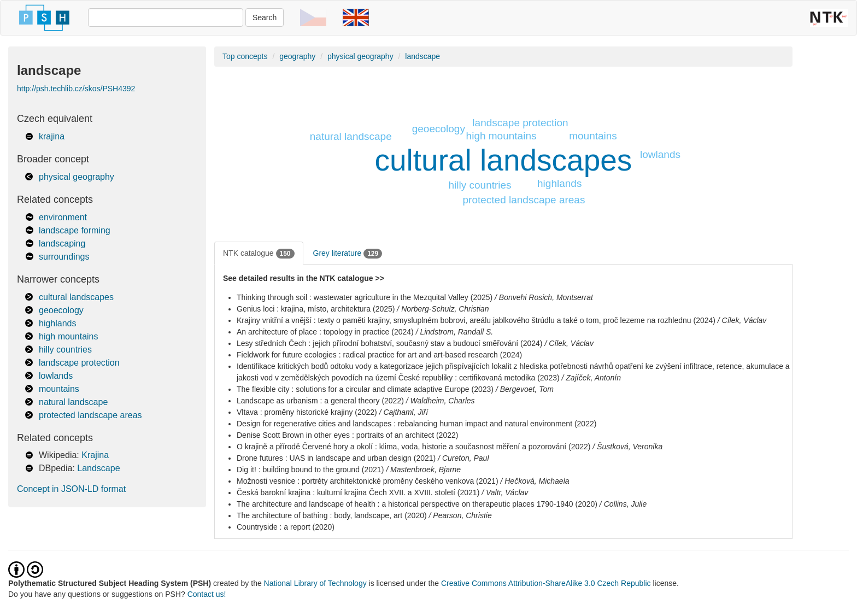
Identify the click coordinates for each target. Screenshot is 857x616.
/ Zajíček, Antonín (591, 378)
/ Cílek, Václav (742, 320)
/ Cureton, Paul (463, 458)
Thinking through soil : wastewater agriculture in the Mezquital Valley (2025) (365, 297)
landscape (422, 56)
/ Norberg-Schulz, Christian (443, 309)
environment (63, 217)
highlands (58, 323)
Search (265, 17)
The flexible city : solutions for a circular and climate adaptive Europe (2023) (365, 389)
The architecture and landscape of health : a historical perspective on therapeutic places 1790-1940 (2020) (417, 504)
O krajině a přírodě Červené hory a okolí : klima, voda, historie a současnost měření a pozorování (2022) (413, 447)
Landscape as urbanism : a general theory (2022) (320, 401)
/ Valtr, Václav (505, 492)
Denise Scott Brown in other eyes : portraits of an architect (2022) (347, 435)
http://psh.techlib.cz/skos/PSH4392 (76, 89)
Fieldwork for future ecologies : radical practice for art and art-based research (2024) (379, 355)
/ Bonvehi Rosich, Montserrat (544, 297)
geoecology (61, 310)
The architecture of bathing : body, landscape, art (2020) (332, 515)
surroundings (64, 257)
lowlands (56, 376)
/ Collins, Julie (623, 504)
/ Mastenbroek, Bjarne (423, 470)
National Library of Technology (315, 583)
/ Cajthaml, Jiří (404, 412)
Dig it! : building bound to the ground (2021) (310, 470)
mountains (59, 389)
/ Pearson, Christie (460, 515)
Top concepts (245, 56)
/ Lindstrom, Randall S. (455, 332)
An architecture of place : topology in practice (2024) (325, 332)
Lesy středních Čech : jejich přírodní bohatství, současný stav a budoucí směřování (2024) (390, 343)
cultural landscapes (76, 297)
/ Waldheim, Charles (441, 401)
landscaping (62, 244)
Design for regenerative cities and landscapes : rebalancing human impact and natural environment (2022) (416, 424)
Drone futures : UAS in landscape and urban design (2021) (336, 458)
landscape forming (75, 230)
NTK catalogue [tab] (259, 254)
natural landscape (73, 402)
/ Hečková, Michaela (535, 481)
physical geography (77, 177)
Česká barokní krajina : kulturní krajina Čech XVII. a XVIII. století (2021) (358, 492)
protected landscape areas (90, 415)
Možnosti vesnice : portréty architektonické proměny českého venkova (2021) (368, 481)
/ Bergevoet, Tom (525, 389)
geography (297, 56)
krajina (52, 136)
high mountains (69, 336)
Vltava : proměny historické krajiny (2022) (307, 412)
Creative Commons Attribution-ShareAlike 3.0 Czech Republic (547, 583)
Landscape (98, 468)
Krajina (95, 455)
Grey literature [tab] (348, 254)
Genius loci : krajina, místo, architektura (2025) (316, 309)
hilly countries (65, 350)
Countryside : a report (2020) (286, 527)
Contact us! (207, 594)
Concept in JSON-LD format (71, 489)
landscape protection (79, 363)
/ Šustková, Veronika (627, 447)
